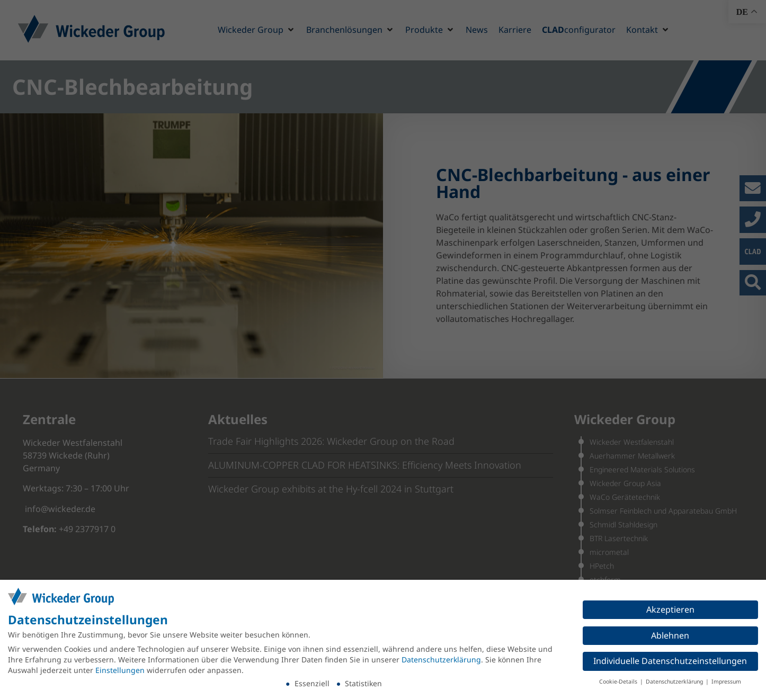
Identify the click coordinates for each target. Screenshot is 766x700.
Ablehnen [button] (670, 635)
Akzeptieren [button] (670, 609)
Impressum (726, 681)
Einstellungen (120, 670)
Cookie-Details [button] (619, 681)
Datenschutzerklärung (441, 659)
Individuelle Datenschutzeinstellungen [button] (670, 661)
